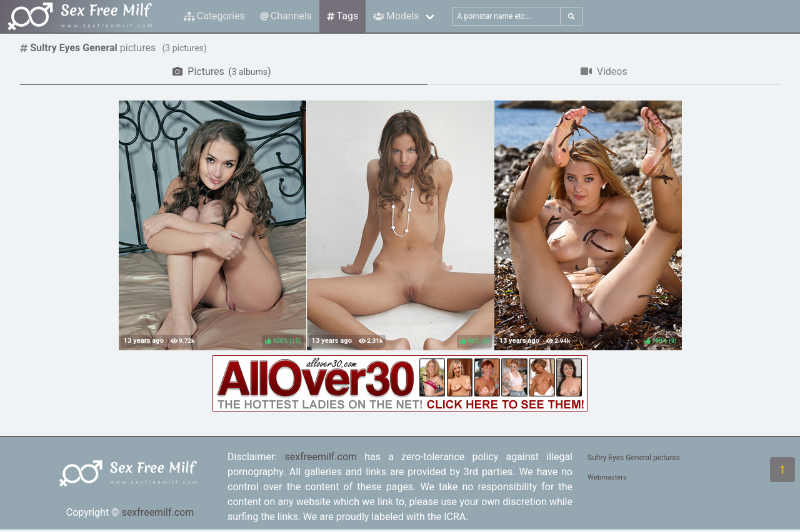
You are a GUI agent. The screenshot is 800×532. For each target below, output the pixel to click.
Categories (214, 16)
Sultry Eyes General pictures (634, 458)
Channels (286, 16)
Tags (342, 16)
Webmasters (607, 477)
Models (396, 16)
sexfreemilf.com (158, 512)
